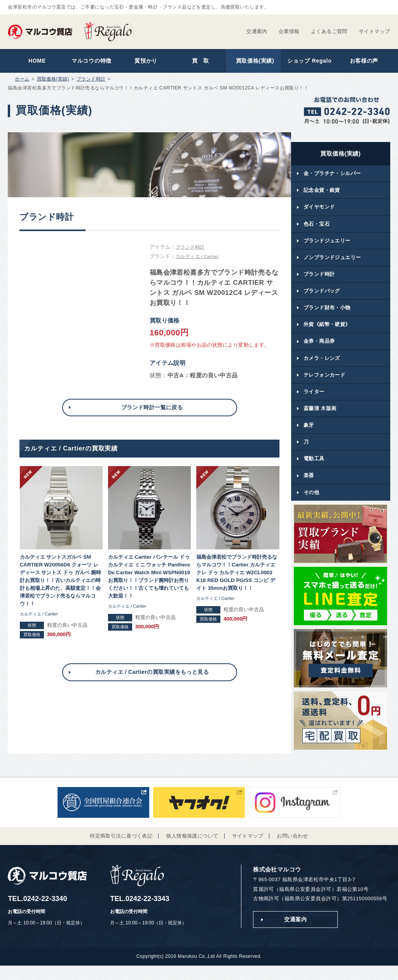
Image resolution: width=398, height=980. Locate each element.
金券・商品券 (319, 349)
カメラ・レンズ (322, 367)
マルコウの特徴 (90, 62)
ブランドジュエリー (327, 245)
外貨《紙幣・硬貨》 (327, 332)
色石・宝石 (317, 228)
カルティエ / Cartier (199, 258)
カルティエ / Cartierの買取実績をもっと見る (152, 677)
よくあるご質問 (329, 31)
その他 (311, 506)
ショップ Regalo (308, 62)
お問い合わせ (292, 849)
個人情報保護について (192, 849)
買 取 (199, 62)
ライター (314, 401)
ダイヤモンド (319, 210)
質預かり (144, 62)
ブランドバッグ (322, 297)
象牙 (309, 436)
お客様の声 (362, 62)
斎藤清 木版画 (320, 419)
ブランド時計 (91, 81)
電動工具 (314, 471)
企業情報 (289, 31)
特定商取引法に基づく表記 (121, 849)
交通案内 (257, 31)
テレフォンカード (324, 384)
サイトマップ (374, 31)
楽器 (309, 488)
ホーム (22, 81)
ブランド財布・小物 (327, 315)
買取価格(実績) (253, 62)
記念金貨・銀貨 (322, 193)
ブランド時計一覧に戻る (152, 410)
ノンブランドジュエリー (332, 262)
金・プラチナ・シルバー (332, 176)
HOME (35, 62)
